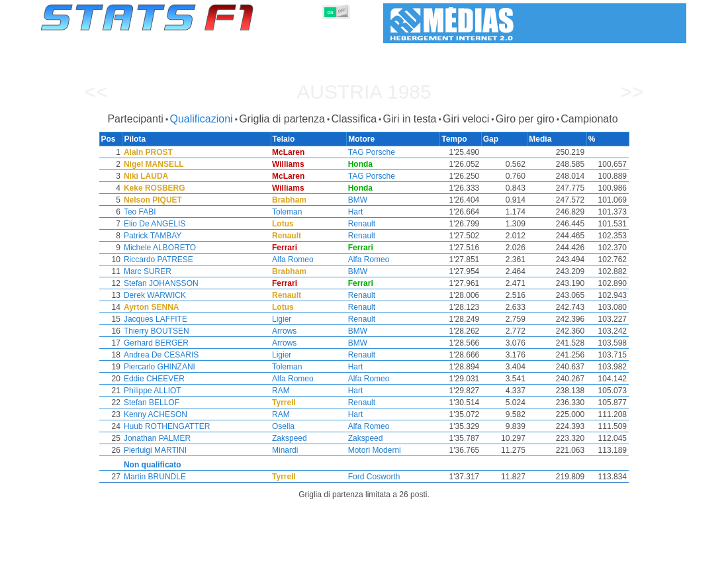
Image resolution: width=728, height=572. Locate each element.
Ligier (284, 319)
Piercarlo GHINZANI (159, 367)
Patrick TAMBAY (152, 236)
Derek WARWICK (154, 295)
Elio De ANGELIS (154, 224)
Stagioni (137, 559)
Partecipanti (135, 119)
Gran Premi (190, 559)
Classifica (354, 119)
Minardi (287, 450)
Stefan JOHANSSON (160, 283)
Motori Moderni (377, 450)
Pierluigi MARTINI (155, 450)
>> (632, 92)
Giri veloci (466, 119)
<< (96, 92)
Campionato (589, 119)
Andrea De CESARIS (160, 355)
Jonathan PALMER (157, 438)
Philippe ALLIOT (152, 391)
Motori (329, 559)
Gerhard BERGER (156, 343)
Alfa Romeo (295, 260)
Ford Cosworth (377, 477)
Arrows (286, 331)
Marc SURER (147, 271)
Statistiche (86, 559)
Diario (512, 559)
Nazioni (429, 559)
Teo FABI (139, 212)
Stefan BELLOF (151, 403)
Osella (285, 426)
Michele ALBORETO (159, 248)
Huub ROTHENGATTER (166, 426)
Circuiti (471, 559)
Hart (358, 212)
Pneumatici (378, 559)
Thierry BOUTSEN (156, 331)
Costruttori (281, 559)
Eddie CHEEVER (154, 379)
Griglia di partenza (282, 119)
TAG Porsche (374, 152)
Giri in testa (410, 119)
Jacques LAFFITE (155, 319)
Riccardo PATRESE (158, 260)
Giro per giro (525, 119)
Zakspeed (292, 438)
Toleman (289, 212)
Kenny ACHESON (155, 414)
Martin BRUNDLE (154, 477)
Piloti (236, 559)
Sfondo (616, 559)
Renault (364, 224)
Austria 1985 (364, 92)
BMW (360, 200)
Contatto (661, 559)
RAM (283, 391)
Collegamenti (563, 559)
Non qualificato (152, 465)
